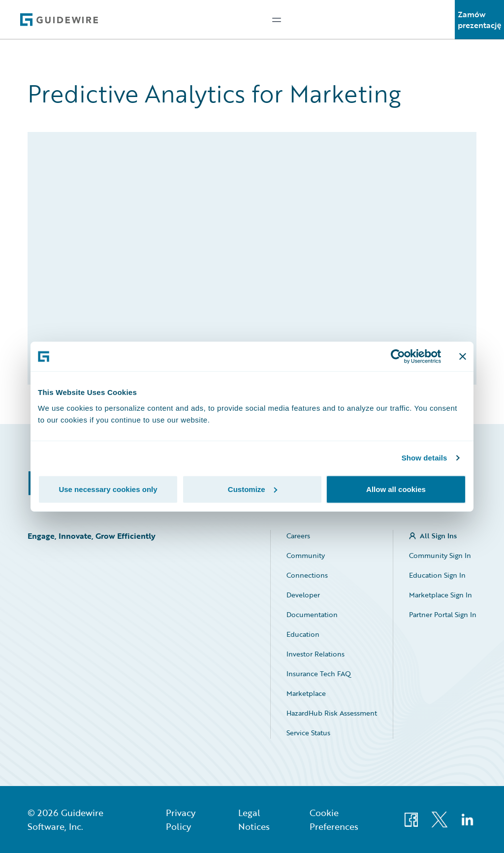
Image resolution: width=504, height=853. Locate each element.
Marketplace (306, 693)
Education (303, 634)
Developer (303, 595)
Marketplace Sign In (441, 595)
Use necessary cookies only (108, 489)
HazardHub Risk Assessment (332, 713)
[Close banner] (463, 357)
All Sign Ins (438, 536)
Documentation (312, 614)
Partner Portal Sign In (443, 614)
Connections (307, 575)
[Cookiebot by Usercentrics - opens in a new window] (398, 357)
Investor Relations (315, 654)
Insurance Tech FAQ (319, 673)
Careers (298, 536)
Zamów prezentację (480, 20)
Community (306, 555)
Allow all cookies (396, 489)
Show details (425, 458)
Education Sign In (437, 575)
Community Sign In (440, 555)
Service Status (308, 733)
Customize (252, 489)
